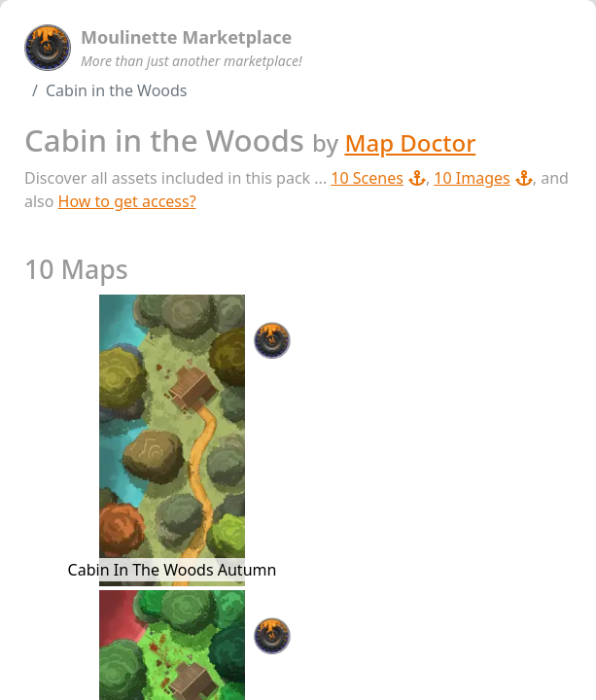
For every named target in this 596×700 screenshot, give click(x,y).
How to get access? (127, 201)
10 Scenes (378, 178)
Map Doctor (410, 142)
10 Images (483, 178)
